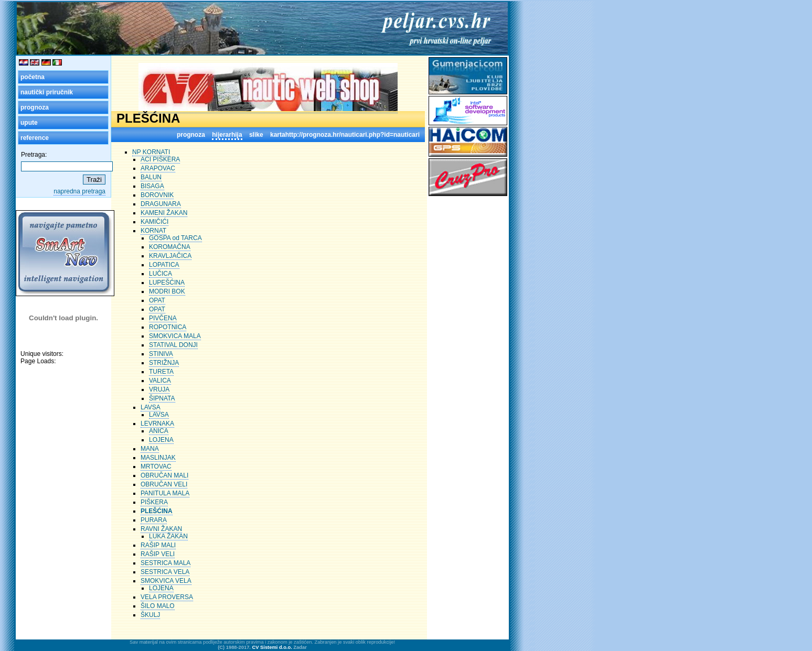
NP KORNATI (151, 152)
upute (29, 123)
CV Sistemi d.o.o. (272, 647)
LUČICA (161, 274)
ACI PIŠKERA (160, 159)
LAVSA (151, 407)
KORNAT (153, 231)
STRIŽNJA (164, 363)
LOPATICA (164, 265)
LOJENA (161, 440)
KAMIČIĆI (154, 222)
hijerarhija (227, 135)
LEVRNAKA (157, 424)
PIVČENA (163, 318)
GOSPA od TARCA (175, 238)
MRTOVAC (156, 466)
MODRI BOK (167, 291)
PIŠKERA (154, 502)
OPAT (157, 300)
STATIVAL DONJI (173, 345)
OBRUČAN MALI (164, 475)
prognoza (35, 107)
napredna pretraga (79, 191)
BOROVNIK (157, 195)
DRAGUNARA (161, 204)
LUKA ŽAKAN (168, 536)
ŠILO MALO (158, 606)
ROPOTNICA (168, 327)
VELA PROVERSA (167, 597)
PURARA (154, 520)
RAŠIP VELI (158, 554)
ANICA (159, 431)
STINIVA (161, 354)
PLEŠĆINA (157, 511)
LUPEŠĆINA (167, 283)
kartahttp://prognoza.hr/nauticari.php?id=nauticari (345, 135)
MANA (150, 449)
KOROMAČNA (170, 247)
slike (256, 135)
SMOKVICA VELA (166, 581)
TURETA (161, 372)
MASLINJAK (158, 458)
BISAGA (152, 186)
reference (35, 138)
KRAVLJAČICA (170, 256)
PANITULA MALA (165, 493)
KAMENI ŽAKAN (164, 213)
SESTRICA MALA (165, 563)
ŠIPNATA (162, 398)
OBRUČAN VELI (164, 484)
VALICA (160, 381)
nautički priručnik (47, 92)
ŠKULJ (150, 615)
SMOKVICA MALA (175, 336)
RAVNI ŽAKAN (161, 529)
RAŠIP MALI (158, 545)
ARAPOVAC (158, 168)
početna (33, 77)
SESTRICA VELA (165, 572)
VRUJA (159, 389)
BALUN (151, 177)
